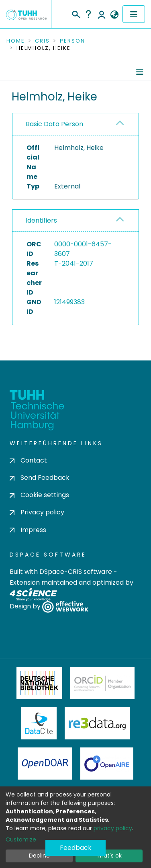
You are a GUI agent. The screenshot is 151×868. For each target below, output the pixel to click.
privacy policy (113, 828)
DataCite (39, 723)
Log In (102, 14)
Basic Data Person (54, 124)
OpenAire (107, 764)
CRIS (42, 41)
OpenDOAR (45, 764)
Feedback (76, 848)
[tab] (75, 124)
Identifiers (41, 220)
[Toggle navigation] (134, 14)
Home (16, 41)
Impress (28, 530)
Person (72, 41)
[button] (114, 15)
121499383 (69, 302)
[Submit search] (76, 13)
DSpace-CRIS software (76, 572)
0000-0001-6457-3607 (83, 249)
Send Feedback (40, 478)
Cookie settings (39, 495)
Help (88, 14)
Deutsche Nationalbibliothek (39, 683)
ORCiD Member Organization (102, 683)
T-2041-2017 (74, 263)
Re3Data (97, 723)
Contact (28, 460)
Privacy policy (37, 512)
